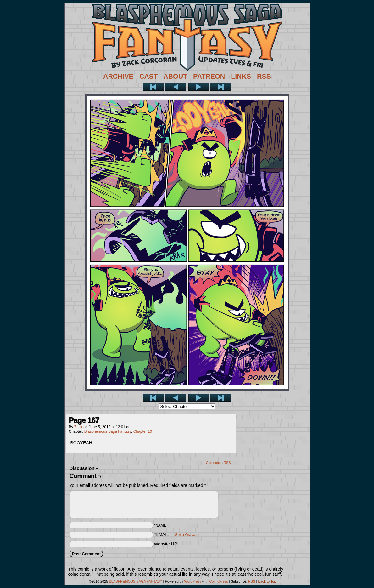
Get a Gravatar (187, 535)
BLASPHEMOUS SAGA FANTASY (136, 581)
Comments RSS (218, 463)
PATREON (209, 77)
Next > (199, 87)
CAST (148, 77)
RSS (264, 77)
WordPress (193, 581)
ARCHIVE (118, 77)
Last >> (220, 87)
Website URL (167, 544)
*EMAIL (177, 534)
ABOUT (175, 77)
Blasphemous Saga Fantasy (108, 431)
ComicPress (218, 581)
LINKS (241, 77)
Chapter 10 (143, 431)
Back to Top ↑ (268, 581)
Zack (78, 427)
